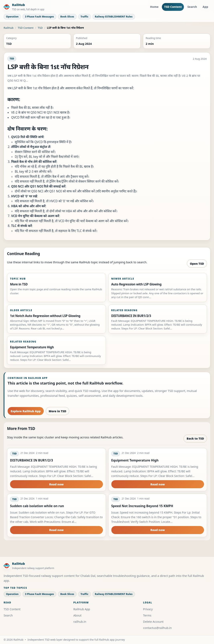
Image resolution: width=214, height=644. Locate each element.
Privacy (148, 609)
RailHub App (82, 609)
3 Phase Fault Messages (39, 17)
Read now (56, 484)
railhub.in (80, 622)
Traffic (85, 17)
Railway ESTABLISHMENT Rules (114, 17)
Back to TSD (195, 438)
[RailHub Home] (24, 7)
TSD (40, 28)
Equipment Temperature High (135, 460)
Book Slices (67, 17)
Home (154, 7)
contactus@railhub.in (157, 628)
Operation (12, 17)
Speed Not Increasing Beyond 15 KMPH (142, 506)
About (78, 615)
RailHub (9, 28)
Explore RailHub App (26, 411)
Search (192, 7)
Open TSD (197, 264)
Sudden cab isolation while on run (37, 506)
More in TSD (58, 411)
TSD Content (173, 7)
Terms (147, 615)
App (205, 7)
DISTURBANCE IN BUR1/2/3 (31, 460)
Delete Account (153, 622)
